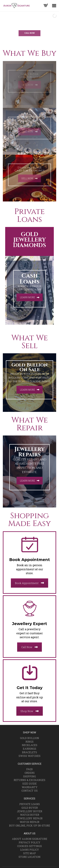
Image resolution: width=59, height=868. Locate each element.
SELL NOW (29, 85)
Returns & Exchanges (29, 780)
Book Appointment (29, 583)
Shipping (29, 776)
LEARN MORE (30, 297)
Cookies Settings (29, 846)
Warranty (30, 787)
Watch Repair (29, 822)
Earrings (29, 749)
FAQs (29, 769)
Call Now (29, 647)
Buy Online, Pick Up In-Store (30, 826)
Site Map (29, 853)
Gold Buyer (30, 808)
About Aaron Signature (30, 839)
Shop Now (30, 711)
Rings (29, 742)
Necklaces (30, 745)
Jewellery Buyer (29, 811)
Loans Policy (29, 850)
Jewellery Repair (30, 818)
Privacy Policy (29, 842)
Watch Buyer (30, 815)
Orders (30, 773)
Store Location (29, 857)
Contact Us (29, 791)
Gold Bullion (29, 738)
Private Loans (30, 804)
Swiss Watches (29, 756)
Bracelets (29, 752)
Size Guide (29, 784)
